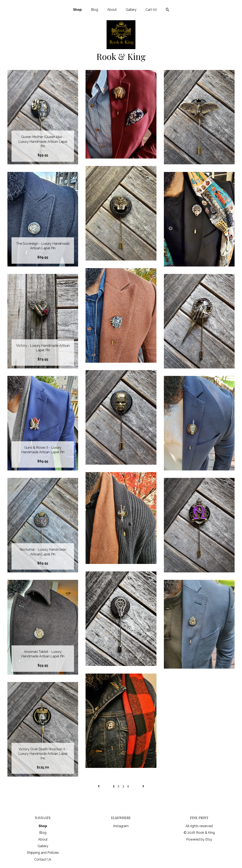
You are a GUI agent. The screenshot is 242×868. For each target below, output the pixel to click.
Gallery (131, 10)
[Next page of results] (143, 786)
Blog (95, 10)
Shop (78, 10)
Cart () (151, 10)
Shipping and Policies (43, 853)
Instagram (121, 826)
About (112, 10)
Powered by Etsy (199, 839)
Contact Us (43, 859)
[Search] (167, 10)
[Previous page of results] (99, 786)
